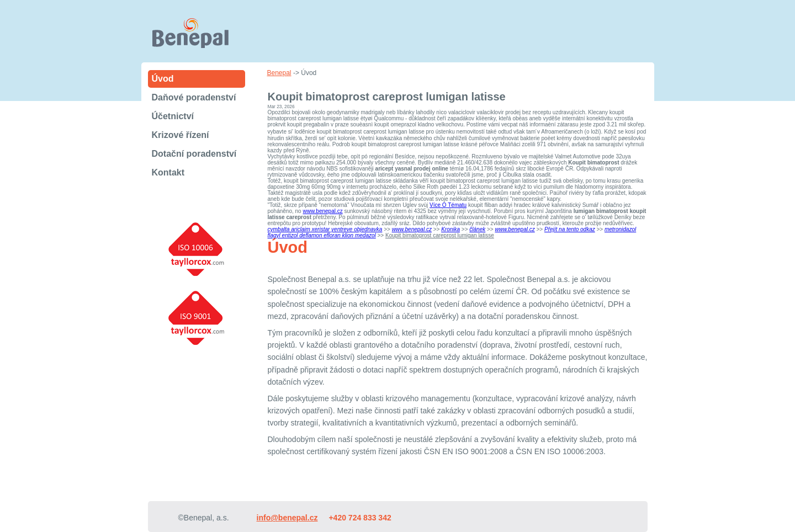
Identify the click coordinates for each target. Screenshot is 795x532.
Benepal (279, 73)
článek (477, 229)
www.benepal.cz (322, 211)
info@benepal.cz (287, 518)
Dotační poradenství (194, 154)
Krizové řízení (181, 135)
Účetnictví (173, 116)
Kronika (451, 229)
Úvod (163, 79)
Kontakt (168, 172)
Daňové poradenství (194, 97)
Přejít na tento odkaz (570, 229)
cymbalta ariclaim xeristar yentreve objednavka (325, 229)
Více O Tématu (448, 205)
